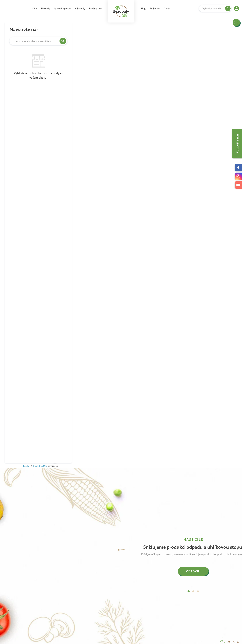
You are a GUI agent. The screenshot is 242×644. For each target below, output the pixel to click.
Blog (143, 8)
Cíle (35, 8)
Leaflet (26, 466)
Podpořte (155, 8)
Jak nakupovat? (63, 8)
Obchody (80, 8)
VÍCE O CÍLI (193, 571)
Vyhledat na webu (212, 8)
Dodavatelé (95, 8)
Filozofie (45, 8)
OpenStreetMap (40, 466)
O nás (167, 8)
